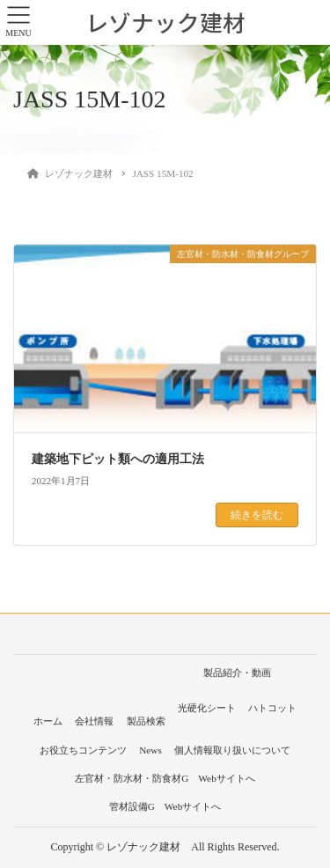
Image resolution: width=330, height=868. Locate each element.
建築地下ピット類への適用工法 (118, 459)
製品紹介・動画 (237, 673)
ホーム (48, 721)
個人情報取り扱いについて (232, 750)
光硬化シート (207, 708)
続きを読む (257, 515)
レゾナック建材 (165, 22)
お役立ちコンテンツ (83, 750)
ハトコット (272, 708)
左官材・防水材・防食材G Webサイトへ (165, 778)
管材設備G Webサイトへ (165, 806)
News (150, 750)
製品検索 (146, 721)
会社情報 (94, 721)
